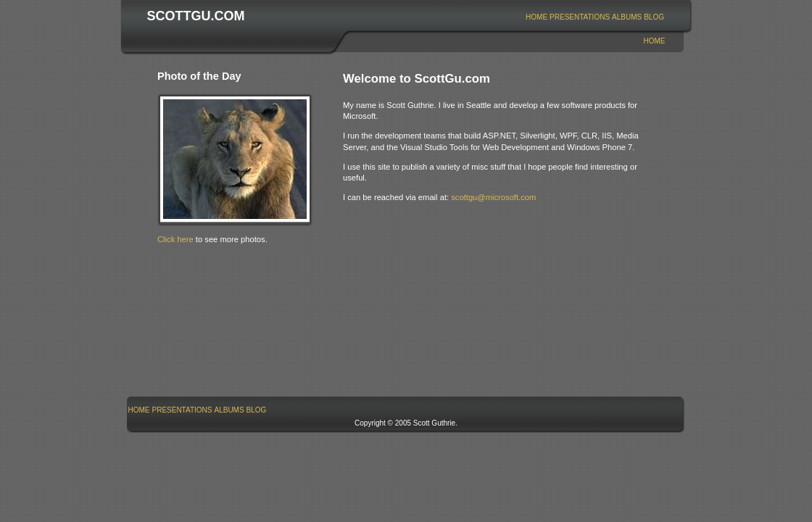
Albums (627, 17)
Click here (175, 239)
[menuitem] (537, 17)
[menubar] (595, 17)
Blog (654, 17)
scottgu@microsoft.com (493, 197)
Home (536, 17)
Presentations (580, 17)
